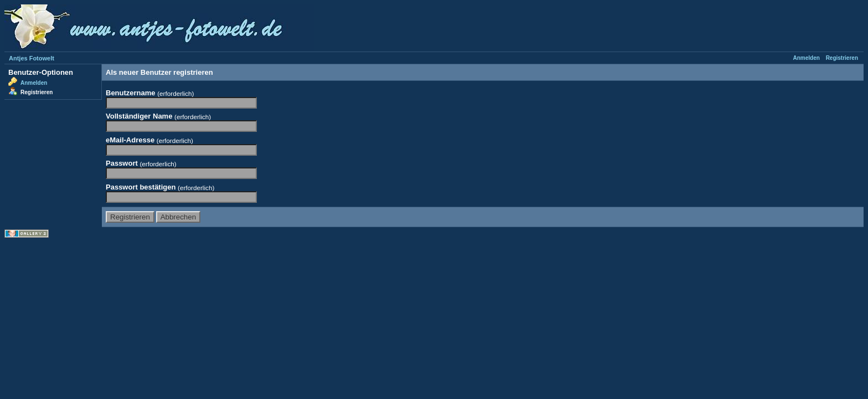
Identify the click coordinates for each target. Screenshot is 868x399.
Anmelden (807, 58)
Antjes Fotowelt (32, 58)
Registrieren (842, 58)
